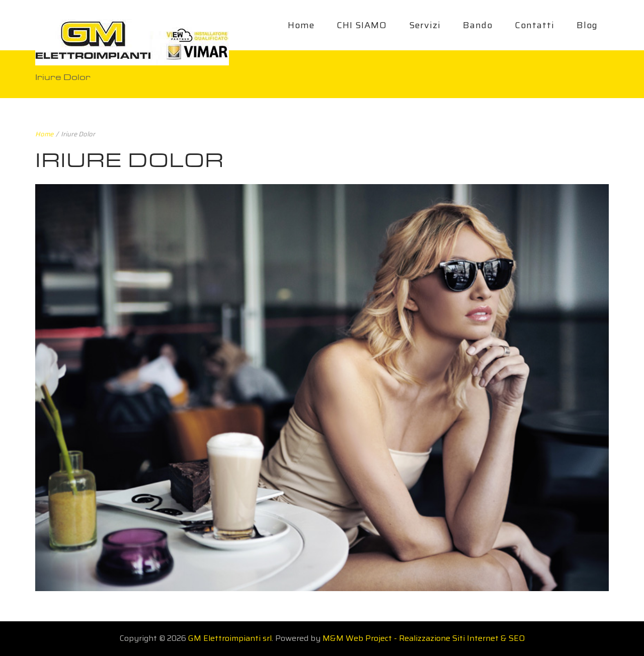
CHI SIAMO (362, 25)
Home (301, 25)
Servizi (425, 25)
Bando (478, 25)
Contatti (535, 25)
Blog (587, 25)
